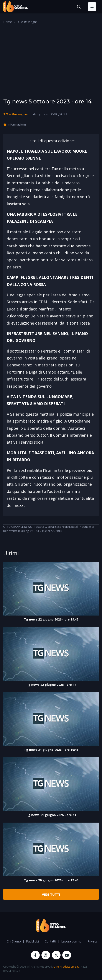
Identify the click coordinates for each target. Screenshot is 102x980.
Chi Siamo (14, 941)
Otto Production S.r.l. (67, 967)
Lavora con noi (72, 941)
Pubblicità (33, 941)
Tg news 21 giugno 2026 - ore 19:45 (51, 750)
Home (8, 22)
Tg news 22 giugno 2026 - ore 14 (51, 685)
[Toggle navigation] (92, 7)
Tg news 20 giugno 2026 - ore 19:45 (51, 880)
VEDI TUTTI (51, 894)
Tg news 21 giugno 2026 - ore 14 (51, 815)
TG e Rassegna (27, 22)
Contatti (50, 941)
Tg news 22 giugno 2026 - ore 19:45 (51, 619)
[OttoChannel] (15, 7)
